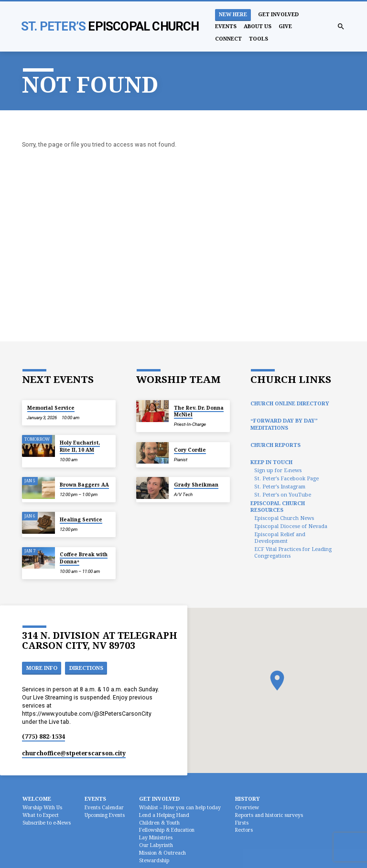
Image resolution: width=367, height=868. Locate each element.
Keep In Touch (271, 462)
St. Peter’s (110, 26)
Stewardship (154, 860)
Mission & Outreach (162, 853)
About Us (258, 26)
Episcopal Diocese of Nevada (291, 526)
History (248, 799)
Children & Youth (159, 823)
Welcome (37, 799)
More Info (42, 668)
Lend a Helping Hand (164, 815)
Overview (247, 807)
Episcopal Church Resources (278, 506)
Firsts (242, 823)
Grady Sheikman (196, 485)
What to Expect (41, 815)
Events (226, 26)
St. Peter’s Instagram (280, 486)
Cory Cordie (190, 450)
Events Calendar (104, 807)
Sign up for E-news (278, 470)
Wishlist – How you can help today (180, 807)
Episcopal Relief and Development (280, 537)
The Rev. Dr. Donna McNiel (199, 411)
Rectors (244, 830)
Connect (228, 38)
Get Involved (278, 14)
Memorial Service (51, 408)
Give (285, 26)
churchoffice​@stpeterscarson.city (74, 753)
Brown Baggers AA (84, 485)
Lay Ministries (156, 837)
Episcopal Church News (284, 518)
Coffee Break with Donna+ (84, 558)
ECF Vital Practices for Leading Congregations (293, 552)
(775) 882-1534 (43, 736)
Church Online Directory (290, 403)
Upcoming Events (105, 815)
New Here (233, 14)
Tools (259, 38)
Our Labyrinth (156, 845)
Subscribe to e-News (47, 823)
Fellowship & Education (167, 830)
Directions (86, 668)
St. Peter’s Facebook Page (286, 478)
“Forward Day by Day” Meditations (284, 424)
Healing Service (81, 519)
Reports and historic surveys (269, 815)
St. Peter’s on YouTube (283, 494)
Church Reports (275, 445)
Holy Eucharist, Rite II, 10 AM (80, 446)
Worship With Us (42, 807)
